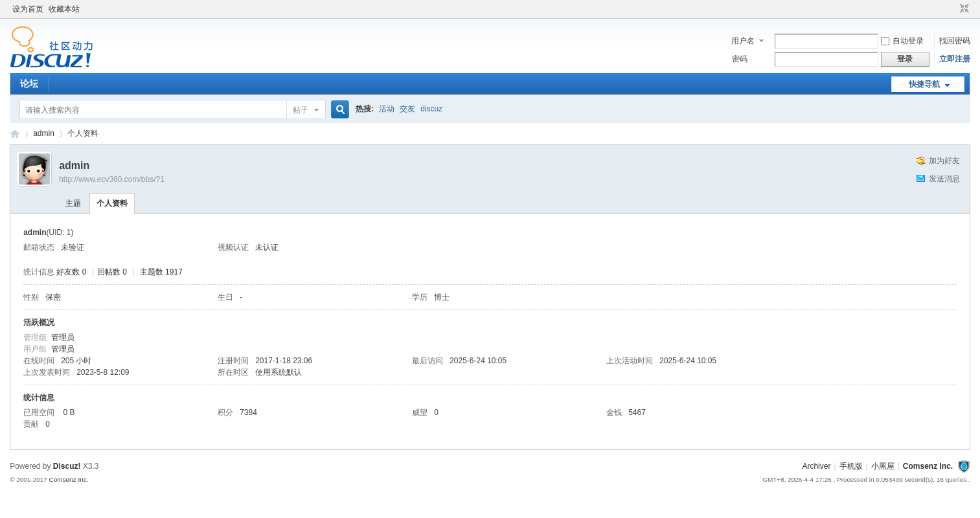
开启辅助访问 (952, 9)
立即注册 (955, 59)
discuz (431, 109)
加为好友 (944, 161)
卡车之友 (15, 134)
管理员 (63, 337)
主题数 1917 (161, 272)
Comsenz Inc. (928, 466)
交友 (407, 109)
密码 (740, 59)
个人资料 (112, 203)
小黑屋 (883, 466)
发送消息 (944, 179)
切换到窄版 (963, 9)
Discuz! (67, 466)
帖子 (301, 110)
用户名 (743, 41)
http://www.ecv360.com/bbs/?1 (112, 179)
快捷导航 (924, 84)
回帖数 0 (112, 272)
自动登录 (902, 41)
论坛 (29, 84)
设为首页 (28, 9)
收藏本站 (64, 9)
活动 (387, 109)
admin (44, 133)
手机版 (851, 466)
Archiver (816, 466)
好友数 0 (71, 272)
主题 (73, 203)
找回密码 (955, 41)
